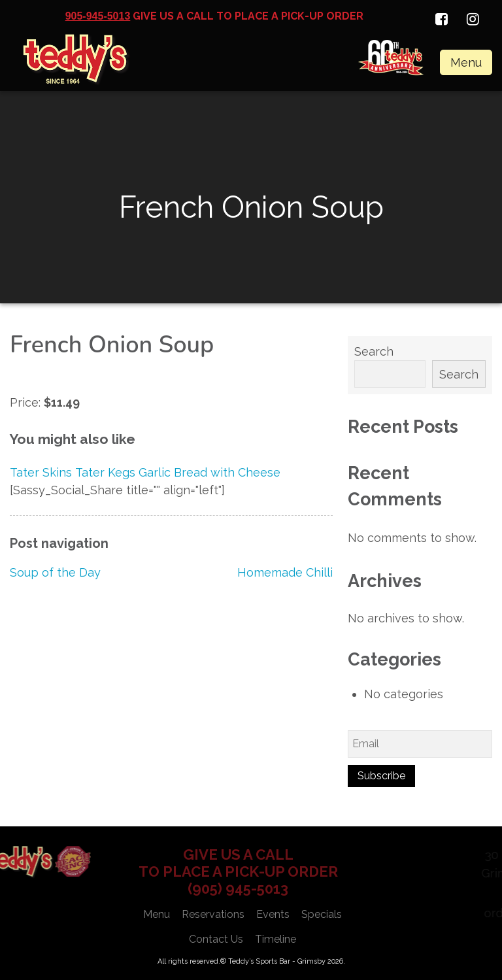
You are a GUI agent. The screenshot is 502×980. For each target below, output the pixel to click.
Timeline (276, 939)
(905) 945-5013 (238, 888)
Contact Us (216, 939)
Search (374, 351)
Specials (322, 914)
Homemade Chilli (285, 572)
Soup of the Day (55, 572)
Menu (466, 62)
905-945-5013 (98, 16)
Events (273, 914)
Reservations (213, 914)
